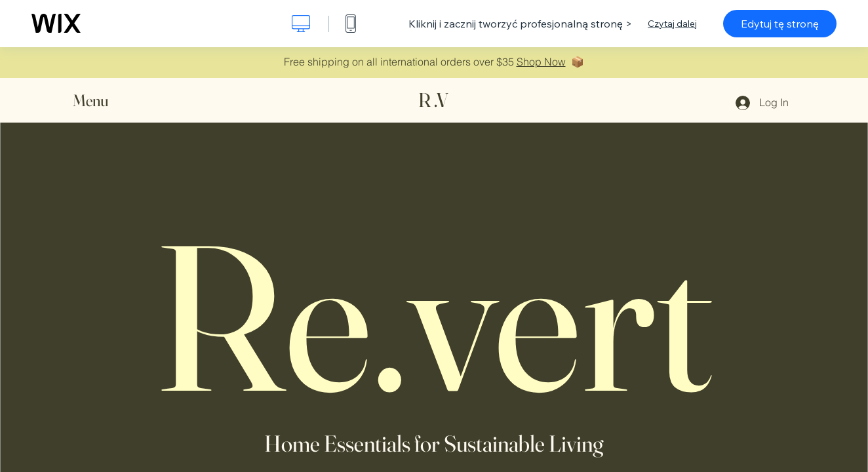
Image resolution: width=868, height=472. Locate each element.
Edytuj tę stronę (780, 24)
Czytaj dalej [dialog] (672, 24)
